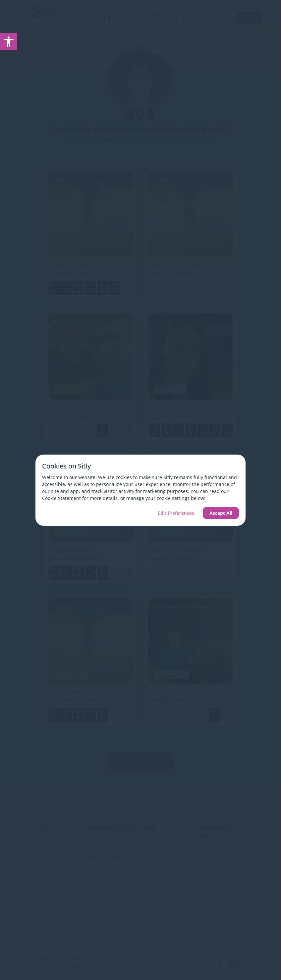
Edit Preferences (176, 513)
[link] (9, 42)
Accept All (221, 513)
